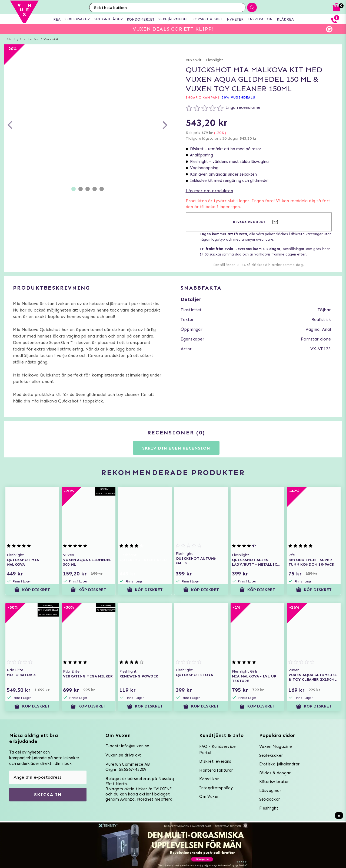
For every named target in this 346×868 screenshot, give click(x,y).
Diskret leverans (215, 761)
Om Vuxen (209, 797)
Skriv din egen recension (176, 448)
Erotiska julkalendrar (279, 764)
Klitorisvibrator (274, 782)
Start (11, 39)
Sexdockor (270, 799)
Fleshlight (214, 60)
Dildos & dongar (275, 773)
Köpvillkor (209, 779)
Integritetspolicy (216, 788)
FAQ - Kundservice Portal (217, 750)
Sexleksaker (271, 755)
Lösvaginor (270, 791)
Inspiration (29, 39)
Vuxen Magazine (276, 746)
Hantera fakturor (216, 770)
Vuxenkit (51, 39)
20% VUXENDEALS (238, 97)
